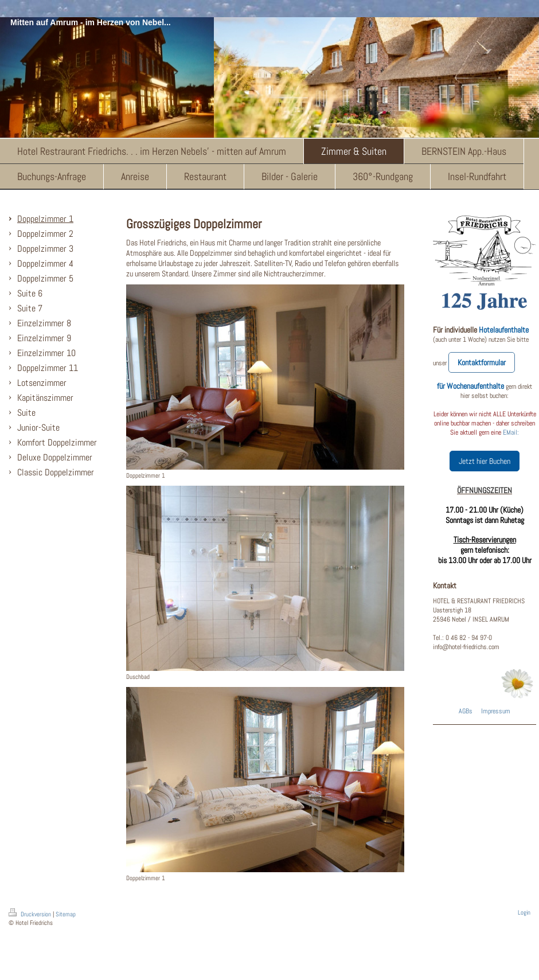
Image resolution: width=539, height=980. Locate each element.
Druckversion (31, 914)
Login (524, 912)
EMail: (511, 432)
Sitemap (66, 914)
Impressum (496, 711)
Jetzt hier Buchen (485, 461)
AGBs (466, 711)
